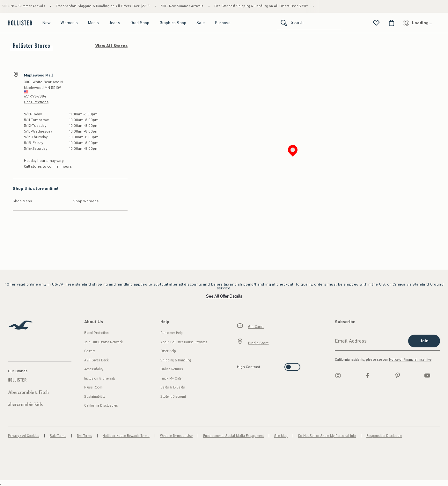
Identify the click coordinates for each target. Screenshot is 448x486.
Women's (69, 23)
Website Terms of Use (176, 436)
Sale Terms (58, 436)
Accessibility (94, 369)
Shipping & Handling (176, 360)
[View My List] (376, 23)
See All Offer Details (224, 296)
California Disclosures (101, 406)
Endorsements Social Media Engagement (233, 436)
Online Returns (172, 369)
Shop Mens (22, 201)
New (47, 23)
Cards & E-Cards (173, 387)
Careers (90, 351)
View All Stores (111, 46)
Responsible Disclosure (384, 436)
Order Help (168, 351)
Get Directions (36, 102)
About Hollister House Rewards (184, 342)
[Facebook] (368, 375)
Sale (201, 23)
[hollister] (19, 23)
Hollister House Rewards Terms (126, 436)
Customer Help (172, 333)
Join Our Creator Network (103, 342)
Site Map (281, 436)
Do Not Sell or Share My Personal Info (327, 436)
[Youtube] (427, 375)
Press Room (93, 387)
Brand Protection (96, 333)
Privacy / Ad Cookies (24, 436)
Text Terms (84, 436)
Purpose (223, 23)
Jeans (115, 23)
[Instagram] (338, 375)
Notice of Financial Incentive (410, 360)
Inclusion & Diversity (100, 378)
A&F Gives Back (96, 360)
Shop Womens (86, 201)
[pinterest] (398, 375)
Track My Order (172, 378)
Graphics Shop (173, 23)
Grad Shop (140, 23)
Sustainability (95, 397)
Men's (93, 23)
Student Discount (173, 397)
